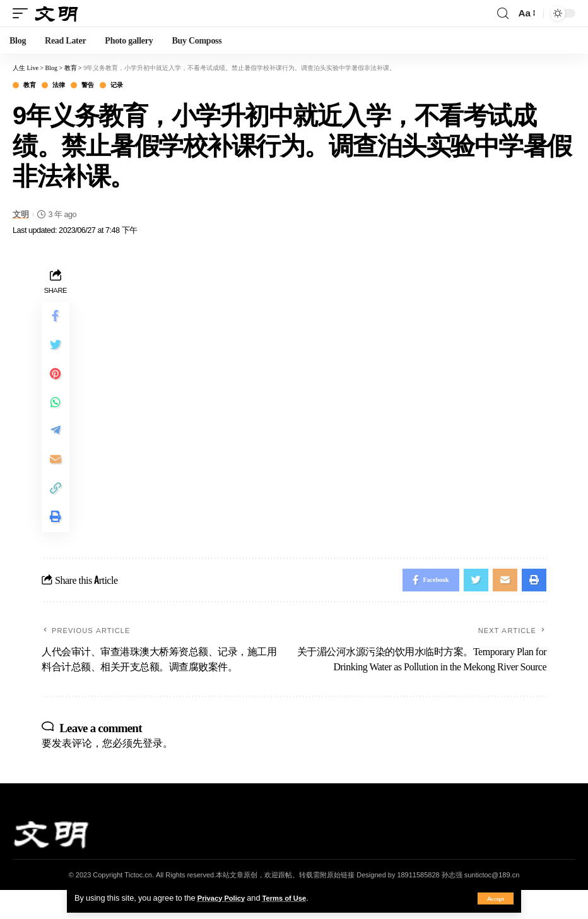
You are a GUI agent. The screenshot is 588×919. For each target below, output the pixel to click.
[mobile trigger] (23, 13)
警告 (87, 85)
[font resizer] (526, 13)
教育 (29, 85)
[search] (503, 14)
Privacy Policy (225, 898)
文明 (21, 214)
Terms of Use (294, 898)
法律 (58, 85)
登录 (153, 771)
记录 (116, 85)
